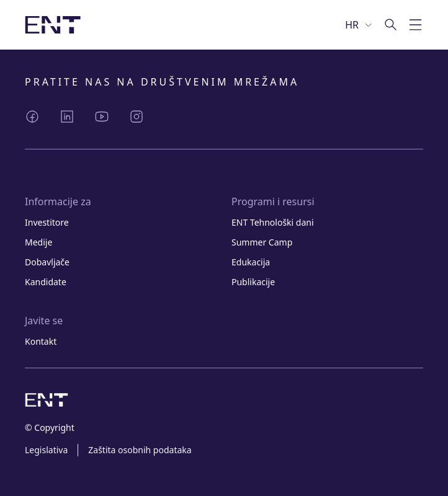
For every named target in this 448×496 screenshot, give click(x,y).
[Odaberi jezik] (359, 25)
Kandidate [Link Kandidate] (46, 282)
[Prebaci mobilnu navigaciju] (416, 25)
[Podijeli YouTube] (102, 117)
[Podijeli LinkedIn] (67, 117)
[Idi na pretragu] (391, 25)
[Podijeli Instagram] (137, 117)
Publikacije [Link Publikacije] (253, 282)
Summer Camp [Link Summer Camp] (262, 242)
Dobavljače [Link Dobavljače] (47, 262)
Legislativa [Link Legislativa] (46, 450)
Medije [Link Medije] (38, 242)
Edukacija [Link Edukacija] (251, 262)
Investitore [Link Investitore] (47, 222)
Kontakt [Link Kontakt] (41, 341)
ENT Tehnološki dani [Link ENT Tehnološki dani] (273, 222)
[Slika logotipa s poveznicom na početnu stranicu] (53, 25)
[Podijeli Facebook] (32, 117)
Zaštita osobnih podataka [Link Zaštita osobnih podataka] (140, 450)
